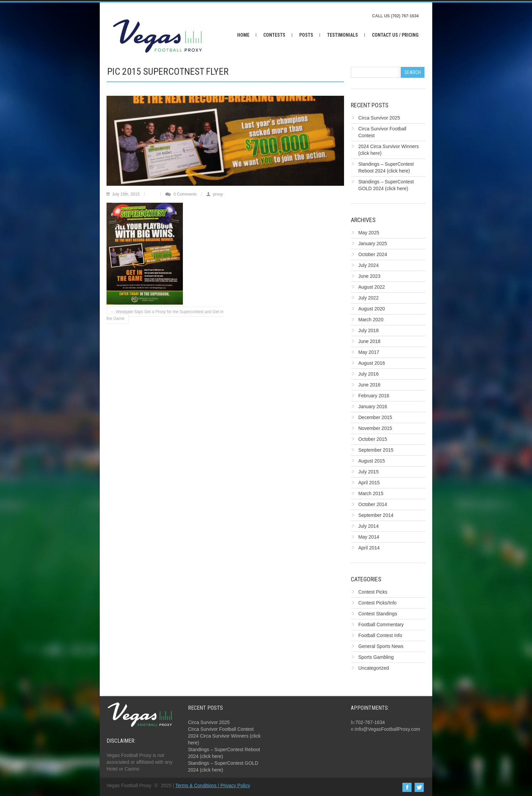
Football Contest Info (380, 635)
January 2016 (373, 406)
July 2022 (368, 298)
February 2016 (374, 396)
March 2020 (371, 320)
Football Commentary (381, 625)
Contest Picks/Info (377, 603)
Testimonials (343, 35)
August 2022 (372, 287)
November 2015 (375, 428)
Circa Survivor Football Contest (221, 729)
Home (243, 35)
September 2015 (376, 450)
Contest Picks (373, 592)
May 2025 (369, 233)
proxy (218, 194)
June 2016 (369, 385)
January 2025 (373, 243)
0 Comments (185, 194)
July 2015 (368, 472)
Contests (274, 35)
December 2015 (375, 417)
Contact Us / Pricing (395, 35)
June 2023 (369, 276)
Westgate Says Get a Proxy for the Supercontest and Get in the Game (165, 315)
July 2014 (368, 526)
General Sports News (381, 646)
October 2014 (373, 504)
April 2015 (369, 483)
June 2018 (369, 341)
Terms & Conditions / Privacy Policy (213, 785)
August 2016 (372, 363)
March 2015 (371, 493)
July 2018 (368, 330)
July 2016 (368, 374)
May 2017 (369, 352)
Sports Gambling (376, 657)
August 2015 (372, 461)
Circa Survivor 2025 (379, 118)
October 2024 (373, 254)
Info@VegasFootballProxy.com (387, 729)
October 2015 (373, 439)
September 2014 (376, 515)
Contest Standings (378, 614)
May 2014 (369, 537)
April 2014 (369, 548)
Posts (306, 35)
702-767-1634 (370, 722)
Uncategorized (374, 668)
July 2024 (368, 265)
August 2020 (372, 309)
